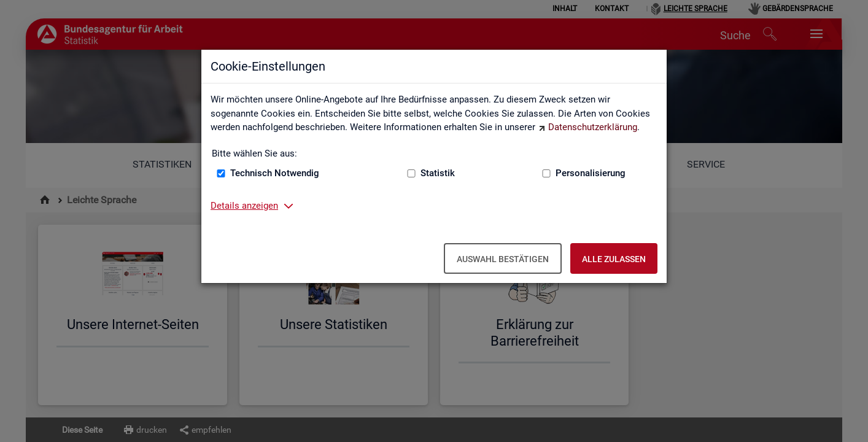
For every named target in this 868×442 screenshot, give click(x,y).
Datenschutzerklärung (593, 127)
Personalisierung (591, 173)
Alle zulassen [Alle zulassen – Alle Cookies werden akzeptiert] (614, 259)
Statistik (438, 173)
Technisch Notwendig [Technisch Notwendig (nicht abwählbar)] (275, 173)
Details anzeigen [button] (244, 206)
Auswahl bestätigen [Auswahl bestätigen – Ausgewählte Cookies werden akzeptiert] (503, 259)
